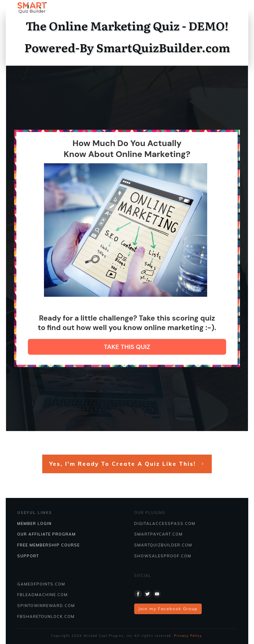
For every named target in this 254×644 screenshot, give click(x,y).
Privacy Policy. (189, 636)
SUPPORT (28, 556)
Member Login (34, 523)
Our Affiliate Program (47, 534)
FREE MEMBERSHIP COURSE (49, 545)
